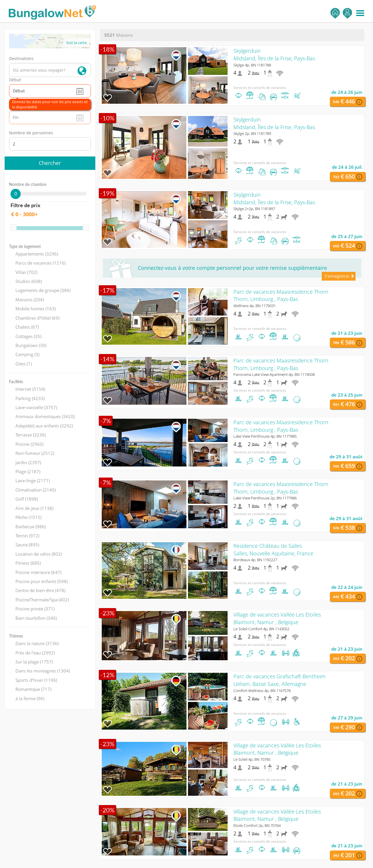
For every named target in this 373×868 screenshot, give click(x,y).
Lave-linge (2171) (33, 480)
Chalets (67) (27, 327)
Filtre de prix (25, 205)
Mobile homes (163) (36, 309)
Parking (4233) (30, 398)
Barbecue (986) (31, 527)
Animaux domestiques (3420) (45, 416)
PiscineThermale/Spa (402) (42, 600)
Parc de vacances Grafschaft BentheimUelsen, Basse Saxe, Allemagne (279, 680)
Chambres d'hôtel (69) (37, 318)
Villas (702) (26, 272)
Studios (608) (29, 281)
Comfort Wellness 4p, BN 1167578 (262, 691)
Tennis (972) (27, 536)
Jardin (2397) (28, 462)
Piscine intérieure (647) (38, 572)
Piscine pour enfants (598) (42, 581)
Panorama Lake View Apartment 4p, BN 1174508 (274, 374)
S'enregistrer (347, 13)
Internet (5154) (30, 389)
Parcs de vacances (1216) (41, 263)
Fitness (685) (28, 563)
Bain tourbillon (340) (36, 618)
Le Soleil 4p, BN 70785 (252, 759)
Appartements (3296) (37, 254)
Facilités (16, 382)
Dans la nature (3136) (37, 643)
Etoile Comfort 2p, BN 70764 (257, 825)
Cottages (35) (28, 336)
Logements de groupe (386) (43, 290)
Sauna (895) (27, 545)
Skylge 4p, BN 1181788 (252, 65)
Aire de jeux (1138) (34, 508)
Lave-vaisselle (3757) (36, 407)
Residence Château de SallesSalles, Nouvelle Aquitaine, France (273, 550)
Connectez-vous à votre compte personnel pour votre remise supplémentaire (232, 268)
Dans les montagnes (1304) (43, 671)
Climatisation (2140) (36, 490)
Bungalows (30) (31, 345)
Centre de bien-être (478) (40, 590)
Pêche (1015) (28, 517)
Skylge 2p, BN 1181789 (252, 133)
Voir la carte (76, 43)
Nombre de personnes (31, 133)
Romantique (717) (33, 689)
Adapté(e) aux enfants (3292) (44, 426)
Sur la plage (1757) (34, 662)
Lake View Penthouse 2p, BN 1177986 (265, 498)
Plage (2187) (28, 471)
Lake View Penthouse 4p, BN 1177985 (265, 436)
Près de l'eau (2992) (35, 653)
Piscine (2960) (29, 444)
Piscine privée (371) (35, 609)
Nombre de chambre (28, 184)
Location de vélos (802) (39, 554)
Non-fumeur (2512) (35, 453)
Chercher (50, 163)
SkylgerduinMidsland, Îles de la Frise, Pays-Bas (274, 54)
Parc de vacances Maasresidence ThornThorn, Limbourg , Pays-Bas (281, 295)
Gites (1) (24, 364)
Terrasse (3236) (31, 435)
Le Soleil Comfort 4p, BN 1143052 (261, 629)
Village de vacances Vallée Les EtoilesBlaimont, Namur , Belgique (277, 618)
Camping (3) (27, 354)
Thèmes (16, 636)
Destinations (21, 58)
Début (15, 80)
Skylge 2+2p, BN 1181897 (254, 209)
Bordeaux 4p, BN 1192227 (255, 560)
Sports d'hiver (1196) (36, 680)
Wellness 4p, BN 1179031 (255, 306)
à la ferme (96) (30, 698)
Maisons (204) (30, 300)
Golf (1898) (27, 499)
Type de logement (25, 246)
